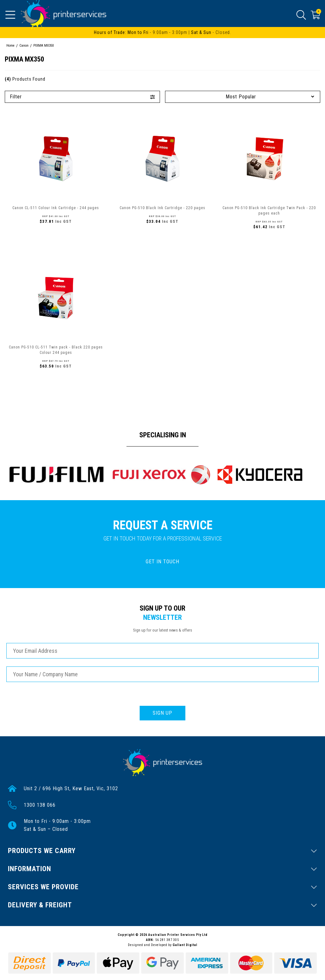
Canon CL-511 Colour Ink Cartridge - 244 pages (56, 208)
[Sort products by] (243, 97)
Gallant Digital (185, 945)
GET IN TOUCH (162, 562)
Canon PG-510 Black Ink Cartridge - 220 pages (162, 208)
